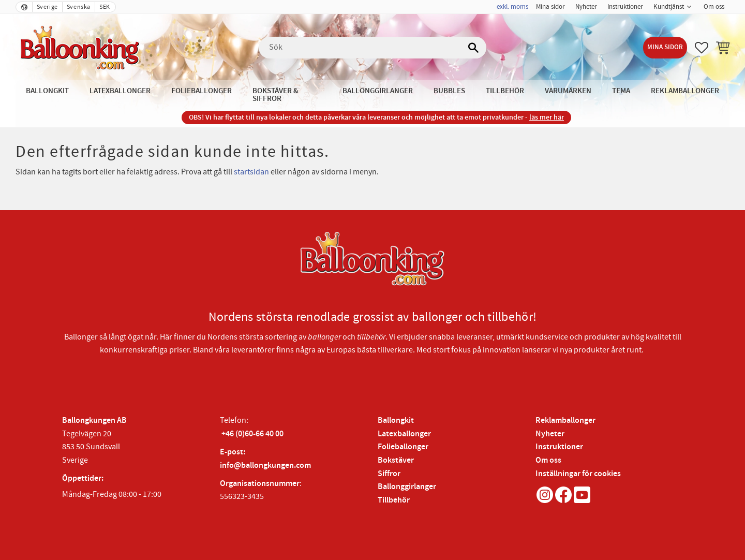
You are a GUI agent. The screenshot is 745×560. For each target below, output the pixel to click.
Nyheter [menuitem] (586, 7)
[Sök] (473, 48)
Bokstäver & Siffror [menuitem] (275, 95)
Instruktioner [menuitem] (625, 7)
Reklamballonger (565, 421)
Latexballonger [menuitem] (120, 91)
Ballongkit (396, 421)
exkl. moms (512, 7)
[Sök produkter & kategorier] (373, 48)
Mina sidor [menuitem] (550, 7)
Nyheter (550, 434)
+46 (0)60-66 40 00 (252, 434)
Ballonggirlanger (407, 487)
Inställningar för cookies (578, 474)
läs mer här (547, 117)
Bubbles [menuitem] (449, 91)
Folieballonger (403, 447)
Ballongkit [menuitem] (47, 91)
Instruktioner (559, 447)
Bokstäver (396, 460)
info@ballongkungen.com (265, 466)
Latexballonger (404, 434)
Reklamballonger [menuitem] (685, 91)
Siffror (389, 474)
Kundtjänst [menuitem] (669, 7)
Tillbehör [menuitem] (505, 91)
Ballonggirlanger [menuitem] (378, 91)
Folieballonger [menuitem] (202, 91)
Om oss (548, 460)
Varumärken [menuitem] (568, 91)
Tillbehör (394, 500)
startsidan (251, 172)
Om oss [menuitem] (714, 7)
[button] (702, 48)
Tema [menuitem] (621, 91)
